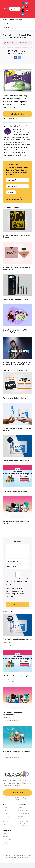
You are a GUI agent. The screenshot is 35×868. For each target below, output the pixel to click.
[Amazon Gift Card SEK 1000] (17, 373)
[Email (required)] (17, 567)
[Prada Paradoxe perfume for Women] (17, 242)
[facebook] (23, 3)
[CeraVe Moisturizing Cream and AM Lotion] (17, 403)
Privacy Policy (10, 594)
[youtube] (27, 11)
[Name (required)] (17, 561)
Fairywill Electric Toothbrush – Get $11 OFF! (17, 300)
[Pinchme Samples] (17, 496)
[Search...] (15, 9)
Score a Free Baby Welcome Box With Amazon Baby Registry (15, 331)
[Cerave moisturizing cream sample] (17, 436)
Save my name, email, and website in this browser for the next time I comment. (17, 582)
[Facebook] (15, 58)
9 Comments (15, 682)
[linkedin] (23, 15)
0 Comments (19, 53)
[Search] (11, 9)
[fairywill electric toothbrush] (17, 275)
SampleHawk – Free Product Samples (16, 751)
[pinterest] (27, 7)
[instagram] (23, 7)
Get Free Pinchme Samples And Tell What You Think (16, 522)
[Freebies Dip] (6, 8)
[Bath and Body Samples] (17, 466)
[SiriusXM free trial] (17, 337)
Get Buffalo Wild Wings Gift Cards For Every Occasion (17, 236)
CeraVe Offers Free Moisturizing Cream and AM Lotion (17, 429)
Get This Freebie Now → (17, 114)
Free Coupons (8, 42)
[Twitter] (20, 58)
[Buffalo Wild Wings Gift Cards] (17, 210)
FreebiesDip (24, 126)
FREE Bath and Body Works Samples (15, 491)
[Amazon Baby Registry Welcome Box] (17, 305)
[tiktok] (23, 11)
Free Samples (16, 42)
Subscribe (11, 192)
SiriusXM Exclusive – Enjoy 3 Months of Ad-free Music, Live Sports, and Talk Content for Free (17, 363)
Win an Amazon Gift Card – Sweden (14, 398)
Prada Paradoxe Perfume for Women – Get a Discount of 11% (17, 268)
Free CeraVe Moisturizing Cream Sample (16, 461)
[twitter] (27, 3)
